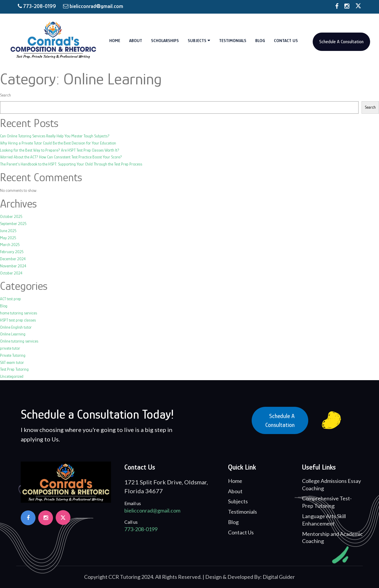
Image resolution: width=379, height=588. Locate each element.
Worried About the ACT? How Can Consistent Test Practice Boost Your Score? (61, 157)
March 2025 (10, 245)
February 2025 (12, 252)
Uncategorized (12, 376)
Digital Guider (279, 577)
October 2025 (11, 216)
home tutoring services (19, 313)
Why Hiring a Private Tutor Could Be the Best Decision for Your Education (58, 143)
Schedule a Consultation (280, 420)
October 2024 (11, 273)
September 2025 (13, 224)
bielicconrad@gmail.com (93, 6)
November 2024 (13, 266)
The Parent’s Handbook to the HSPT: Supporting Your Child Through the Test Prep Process (71, 164)
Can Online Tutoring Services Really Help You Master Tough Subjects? (55, 136)
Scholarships (165, 40)
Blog (260, 40)
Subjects (199, 40)
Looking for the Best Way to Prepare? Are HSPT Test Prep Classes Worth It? (60, 150)
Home (115, 40)
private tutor (10, 348)
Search (5, 95)
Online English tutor (16, 327)
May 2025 (8, 238)
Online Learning (13, 334)
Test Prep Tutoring (14, 369)
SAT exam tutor (12, 362)
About (136, 40)
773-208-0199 (37, 6)
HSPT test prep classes (18, 320)
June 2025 (8, 231)
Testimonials (233, 40)
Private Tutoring (13, 355)
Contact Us (286, 40)
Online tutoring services (19, 341)
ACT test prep (11, 299)
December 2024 (13, 259)
